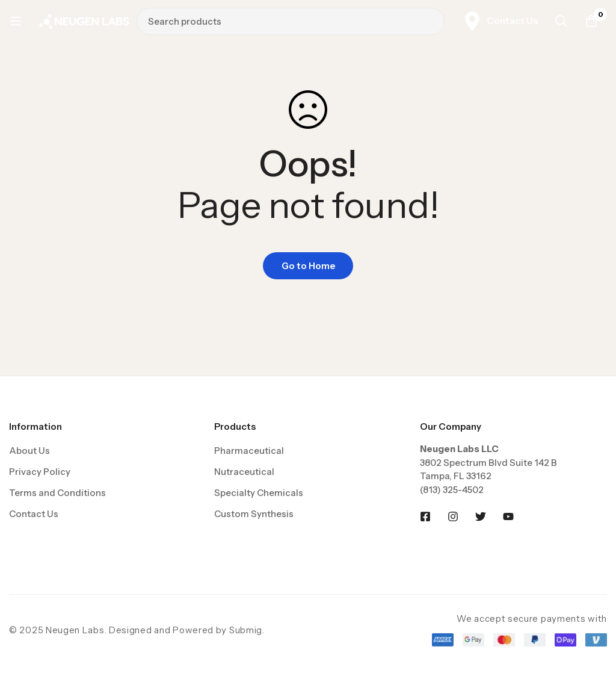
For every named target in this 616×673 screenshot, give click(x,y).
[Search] (431, 21)
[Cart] (591, 21)
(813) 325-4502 (452, 490)
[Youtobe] (508, 516)
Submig (246, 630)
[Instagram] (453, 516)
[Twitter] (481, 516)
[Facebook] (425, 516)
